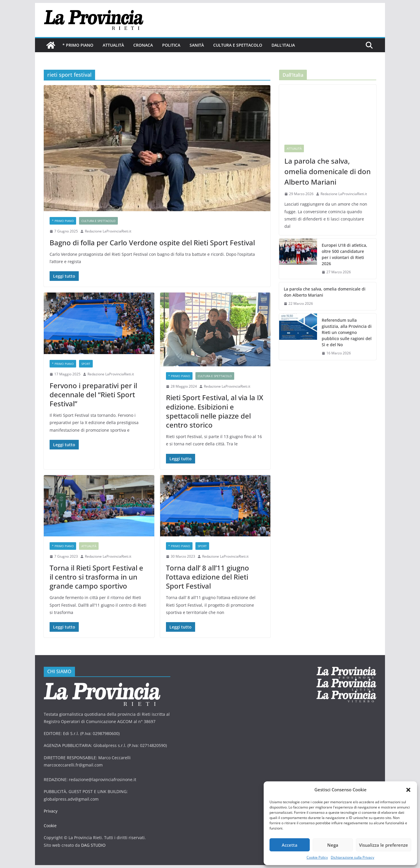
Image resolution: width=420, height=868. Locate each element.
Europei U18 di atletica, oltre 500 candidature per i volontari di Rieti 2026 (344, 254)
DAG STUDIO (93, 845)
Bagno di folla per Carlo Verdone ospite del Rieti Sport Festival (152, 243)
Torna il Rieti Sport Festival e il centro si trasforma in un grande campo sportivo (96, 577)
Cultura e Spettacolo (238, 45)
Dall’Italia (283, 45)
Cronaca (143, 45)
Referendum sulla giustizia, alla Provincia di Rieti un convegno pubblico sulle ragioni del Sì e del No (347, 332)
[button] (408, 790)
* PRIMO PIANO (78, 45)
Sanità (197, 45)
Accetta (290, 845)
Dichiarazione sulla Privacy (352, 857)
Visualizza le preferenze (384, 845)
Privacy (51, 811)
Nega (333, 845)
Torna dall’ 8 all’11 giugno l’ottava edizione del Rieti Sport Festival (208, 577)
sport (86, 364)
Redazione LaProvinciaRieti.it (108, 231)
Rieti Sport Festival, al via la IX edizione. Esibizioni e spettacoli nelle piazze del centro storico (215, 411)
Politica (171, 45)
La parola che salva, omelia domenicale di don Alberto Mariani (328, 171)
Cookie (50, 826)
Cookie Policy (317, 857)
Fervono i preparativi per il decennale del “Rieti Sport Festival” (93, 394)
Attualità (113, 45)
